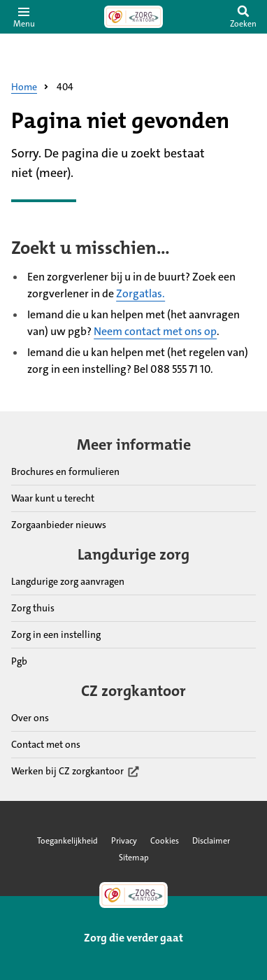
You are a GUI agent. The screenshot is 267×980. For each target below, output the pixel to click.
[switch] (243, 17)
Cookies (165, 841)
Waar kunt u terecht (53, 498)
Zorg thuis (33, 608)
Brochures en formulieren (65, 471)
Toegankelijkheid (67, 841)
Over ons (30, 718)
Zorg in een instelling (56, 634)
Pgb (19, 661)
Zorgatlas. (140, 293)
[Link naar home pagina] (133, 17)
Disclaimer (211, 841)
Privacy (124, 841)
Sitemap (134, 858)
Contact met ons (46, 744)
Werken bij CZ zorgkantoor (76, 772)
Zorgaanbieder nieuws (59, 525)
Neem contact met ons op (155, 331)
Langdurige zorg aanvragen (68, 581)
